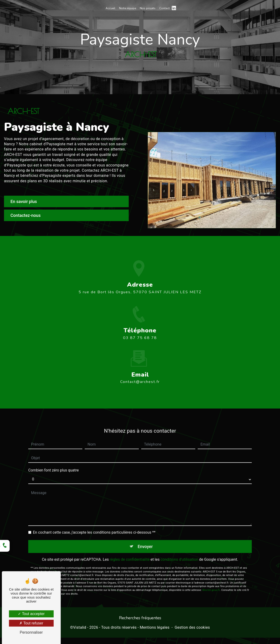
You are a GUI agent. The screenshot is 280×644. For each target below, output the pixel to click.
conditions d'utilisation (179, 549)
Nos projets (148, 8)
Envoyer (145, 535)
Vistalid (80, 629)
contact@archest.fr (140, 370)
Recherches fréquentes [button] (140, 619)
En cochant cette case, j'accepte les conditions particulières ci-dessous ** (94, 521)
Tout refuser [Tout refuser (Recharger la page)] (31, 623)
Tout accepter (31, 614)
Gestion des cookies (192, 629)
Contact (164, 8)
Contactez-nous (27, 216)
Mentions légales (155, 629)
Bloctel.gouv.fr (211, 579)
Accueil (110, 8)
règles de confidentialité (130, 549)
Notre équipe (128, 8)
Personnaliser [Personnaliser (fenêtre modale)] (31, 632)
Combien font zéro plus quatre (54, 459)
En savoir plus (25, 201)
